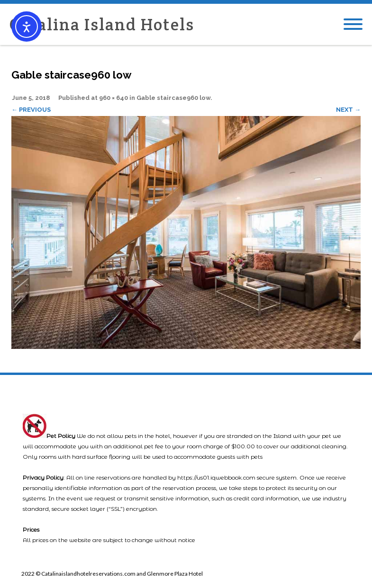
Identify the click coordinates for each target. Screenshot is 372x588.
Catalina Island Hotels (102, 24)
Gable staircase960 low (173, 98)
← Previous (31, 110)
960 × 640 (113, 98)
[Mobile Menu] (353, 25)
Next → (348, 110)
